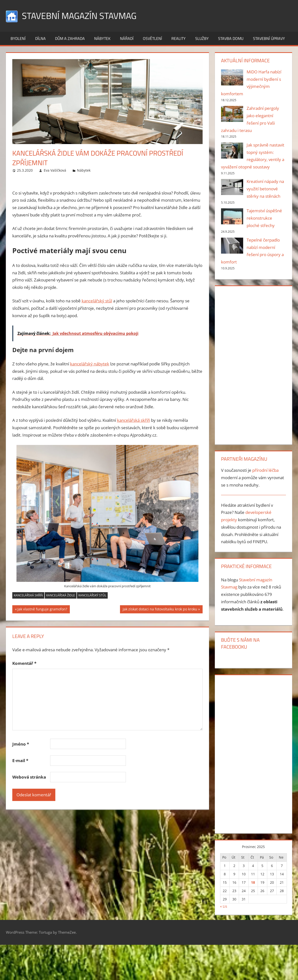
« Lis (224, 906)
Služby (202, 38)
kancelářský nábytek (90, 364)
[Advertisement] (252, 364)
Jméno (21, 744)
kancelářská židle (61, 595)
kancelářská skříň (134, 420)
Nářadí (127, 38)
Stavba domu (231, 38)
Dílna (40, 38)
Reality (179, 38)
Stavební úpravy (269, 38)
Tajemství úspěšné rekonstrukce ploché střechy (264, 218)
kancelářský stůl (97, 301)
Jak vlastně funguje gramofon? (42, 610)
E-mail (20, 760)
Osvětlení (152, 38)
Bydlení (18, 38)
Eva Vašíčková (55, 170)
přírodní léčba (265, 470)
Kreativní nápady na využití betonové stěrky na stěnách (265, 189)
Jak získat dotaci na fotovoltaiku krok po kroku (160, 610)
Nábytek (102, 38)
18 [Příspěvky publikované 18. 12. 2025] (253, 882)
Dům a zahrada (70, 38)
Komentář (24, 663)
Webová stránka (29, 777)
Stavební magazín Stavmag (79, 16)
